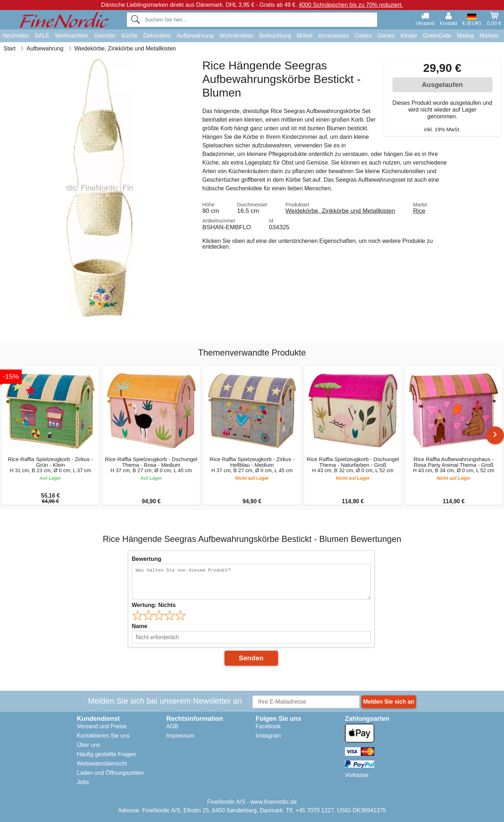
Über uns (88, 745)
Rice (419, 211)
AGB (172, 726)
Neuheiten (16, 36)
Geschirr (105, 36)
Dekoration (157, 36)
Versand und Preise (102, 726)
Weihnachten (72, 36)
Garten (386, 36)
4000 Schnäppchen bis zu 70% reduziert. (351, 5)
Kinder (409, 36)
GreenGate (437, 36)
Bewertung (147, 559)
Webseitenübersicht (102, 764)
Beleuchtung (275, 36)
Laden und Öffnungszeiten (110, 773)
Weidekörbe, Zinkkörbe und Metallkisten (340, 211)
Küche (129, 36)
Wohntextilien (236, 36)
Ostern (363, 36)
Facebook (268, 726)
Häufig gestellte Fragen (106, 754)
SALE (42, 36)
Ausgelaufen (442, 85)
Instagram (268, 736)
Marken (489, 36)
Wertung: (154, 605)
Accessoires (333, 36)
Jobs (83, 782)
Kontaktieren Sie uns (103, 736)
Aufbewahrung (195, 36)
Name (140, 626)
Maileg (465, 36)
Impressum (180, 736)
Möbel (305, 36)
